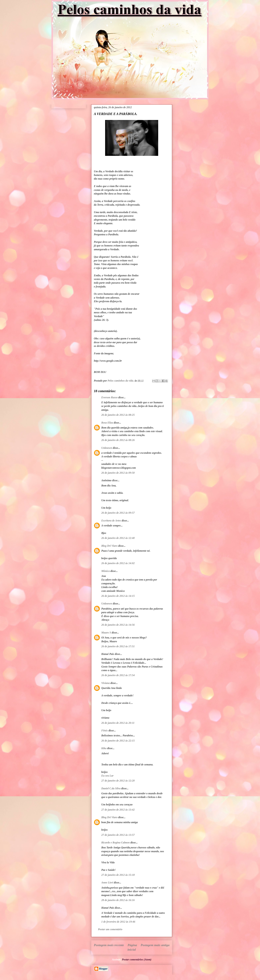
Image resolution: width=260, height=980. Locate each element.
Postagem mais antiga (155, 945)
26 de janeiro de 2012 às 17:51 (118, 646)
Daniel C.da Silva (111, 788)
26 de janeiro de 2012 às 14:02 (118, 563)
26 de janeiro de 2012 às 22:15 (118, 741)
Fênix (105, 730)
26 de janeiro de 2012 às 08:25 (118, 415)
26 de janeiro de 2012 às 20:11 (118, 723)
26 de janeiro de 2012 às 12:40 (118, 538)
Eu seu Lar (107, 776)
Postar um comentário (110, 929)
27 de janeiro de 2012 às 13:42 (118, 810)
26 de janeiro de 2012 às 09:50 (118, 473)
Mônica (106, 571)
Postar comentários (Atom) (137, 960)
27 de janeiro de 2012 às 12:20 (118, 781)
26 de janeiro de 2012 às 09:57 (118, 513)
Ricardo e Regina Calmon (115, 843)
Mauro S (106, 633)
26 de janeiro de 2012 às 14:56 (118, 625)
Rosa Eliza (107, 423)
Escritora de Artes (111, 521)
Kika (104, 748)
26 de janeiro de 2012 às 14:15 (118, 596)
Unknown (107, 448)
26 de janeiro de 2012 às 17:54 (118, 675)
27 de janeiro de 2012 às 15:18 (118, 875)
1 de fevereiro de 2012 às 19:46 (118, 922)
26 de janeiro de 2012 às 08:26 (118, 440)
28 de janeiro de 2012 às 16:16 (118, 900)
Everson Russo (109, 397)
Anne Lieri (107, 882)
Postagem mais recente (109, 945)
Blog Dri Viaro (109, 546)
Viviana (106, 683)
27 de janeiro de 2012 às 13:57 (118, 835)
